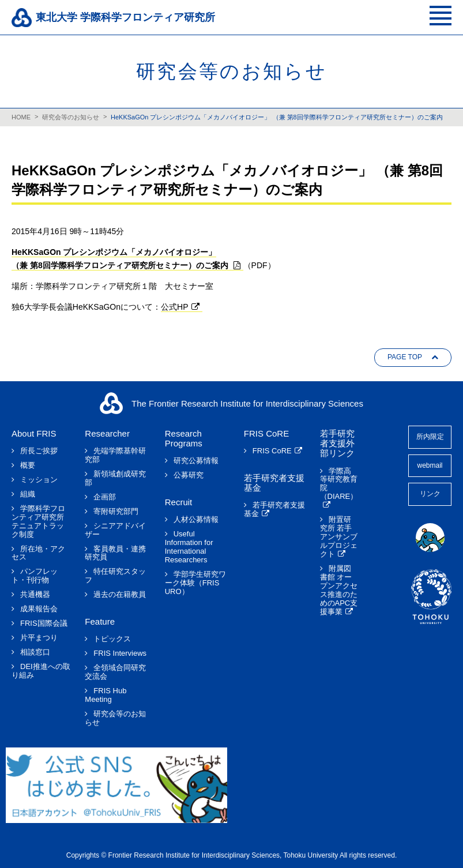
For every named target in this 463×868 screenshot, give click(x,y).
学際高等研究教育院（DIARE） (339, 484)
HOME (21, 117)
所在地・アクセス (38, 553)
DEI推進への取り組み (41, 671)
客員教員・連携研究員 (115, 553)
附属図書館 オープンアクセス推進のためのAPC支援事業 (339, 590)
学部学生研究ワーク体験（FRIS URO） (195, 583)
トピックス (112, 639)
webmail (430, 465)
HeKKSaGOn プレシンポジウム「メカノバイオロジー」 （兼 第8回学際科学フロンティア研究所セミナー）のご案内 (277, 117)
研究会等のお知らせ (71, 117)
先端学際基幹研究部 (115, 455)
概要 (28, 465)
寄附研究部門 (116, 512)
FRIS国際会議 (44, 623)
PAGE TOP (405, 357)
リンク (430, 494)
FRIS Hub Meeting (106, 695)
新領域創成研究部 (115, 478)
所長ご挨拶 (39, 451)
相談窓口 (35, 652)
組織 (28, 494)
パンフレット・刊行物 (35, 576)
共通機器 (35, 595)
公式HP (174, 307)
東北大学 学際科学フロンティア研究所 (125, 17)
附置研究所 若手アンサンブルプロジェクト (339, 537)
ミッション (39, 480)
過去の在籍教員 (120, 595)
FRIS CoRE (272, 451)
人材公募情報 (196, 520)
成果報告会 (39, 609)
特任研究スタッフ (115, 576)
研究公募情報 (196, 461)
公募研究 (189, 475)
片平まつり (39, 638)
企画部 (105, 497)
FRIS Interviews (120, 653)
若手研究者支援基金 (274, 510)
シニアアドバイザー (115, 530)
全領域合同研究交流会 (115, 672)
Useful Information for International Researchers (189, 547)
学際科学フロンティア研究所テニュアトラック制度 (38, 522)
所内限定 (430, 437)
